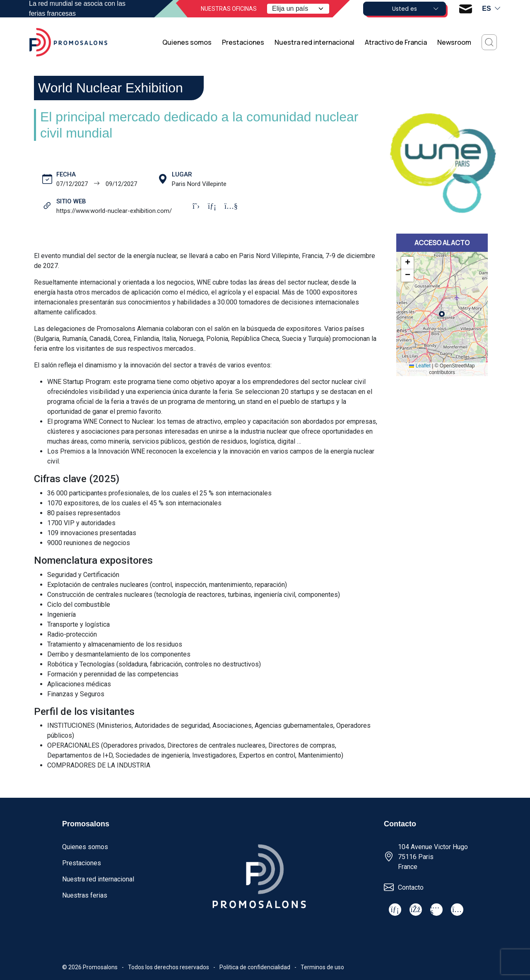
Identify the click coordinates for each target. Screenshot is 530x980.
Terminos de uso (322, 967)
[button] (407, 263)
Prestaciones (243, 42)
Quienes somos (187, 42)
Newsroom (454, 42)
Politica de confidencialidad (255, 967)
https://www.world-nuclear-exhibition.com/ (114, 211)
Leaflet (420, 366)
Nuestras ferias (85, 895)
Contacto (411, 887)
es (491, 9)
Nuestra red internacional (314, 42)
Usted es (416, 9)
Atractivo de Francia (396, 42)
